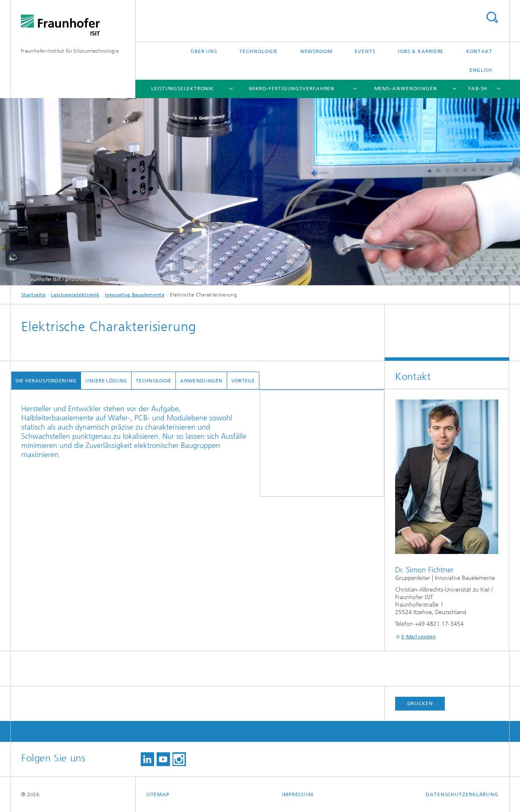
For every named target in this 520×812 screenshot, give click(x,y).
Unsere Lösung (106, 381)
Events (365, 51)
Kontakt (479, 51)
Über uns (204, 51)
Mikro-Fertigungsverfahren (292, 89)
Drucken (420, 703)
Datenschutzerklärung (462, 794)
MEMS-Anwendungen (406, 89)
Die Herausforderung (46, 381)
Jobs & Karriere (421, 51)
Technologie (259, 51)
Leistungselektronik (183, 89)
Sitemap (158, 794)
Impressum (298, 794)
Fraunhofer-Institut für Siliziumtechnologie (70, 51)
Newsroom (316, 51)
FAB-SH (478, 89)
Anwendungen (201, 381)
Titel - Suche (492, 17)
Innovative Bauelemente (135, 295)
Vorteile (243, 381)
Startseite (33, 295)
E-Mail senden (419, 637)
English (481, 70)
